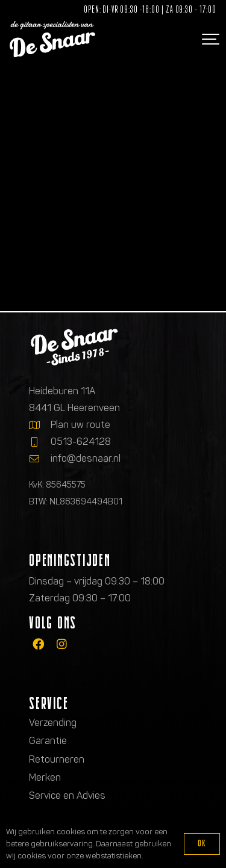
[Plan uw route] (40, 425)
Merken (45, 777)
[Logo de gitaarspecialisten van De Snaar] (52, 39)
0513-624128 (81, 442)
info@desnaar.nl (86, 458)
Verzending (53, 723)
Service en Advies (67, 795)
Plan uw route (80, 425)
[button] (209, 39)
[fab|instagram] (62, 644)
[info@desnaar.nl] (40, 459)
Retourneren (57, 759)
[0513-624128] (40, 442)
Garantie (48, 741)
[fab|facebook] (38, 644)
